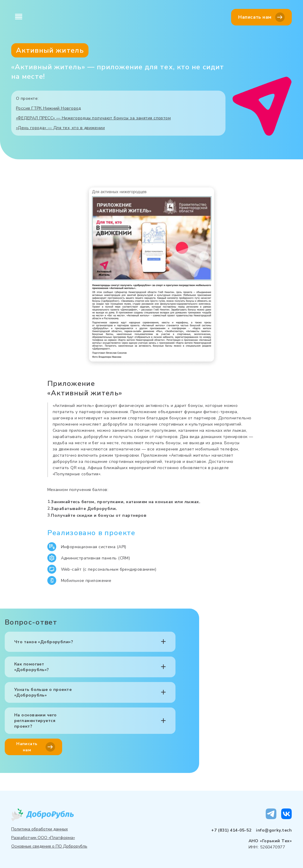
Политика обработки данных (40, 829)
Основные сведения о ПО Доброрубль (49, 846)
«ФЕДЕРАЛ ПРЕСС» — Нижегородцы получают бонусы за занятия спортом (93, 118)
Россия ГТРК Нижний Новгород (49, 108)
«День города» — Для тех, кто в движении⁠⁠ (60, 128)
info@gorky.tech (274, 830)
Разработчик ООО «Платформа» (43, 838)
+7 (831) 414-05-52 (231, 830)
